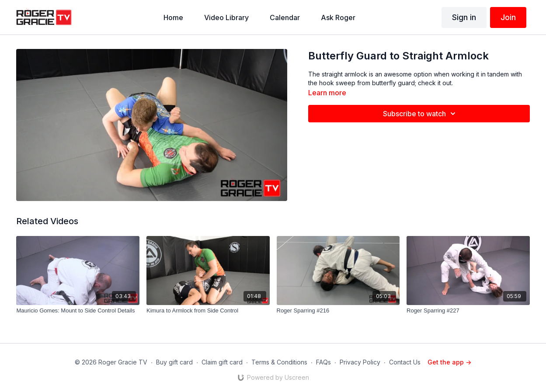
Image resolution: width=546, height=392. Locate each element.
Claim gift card (222, 362)
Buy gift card (174, 362)
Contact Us (405, 362)
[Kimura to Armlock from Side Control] (208, 311)
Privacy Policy (360, 362)
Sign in (464, 17)
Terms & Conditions (279, 362)
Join (508, 17)
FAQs (323, 362)
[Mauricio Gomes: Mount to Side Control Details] (78, 311)
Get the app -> (449, 362)
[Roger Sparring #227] (468, 311)
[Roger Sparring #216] (338, 311)
